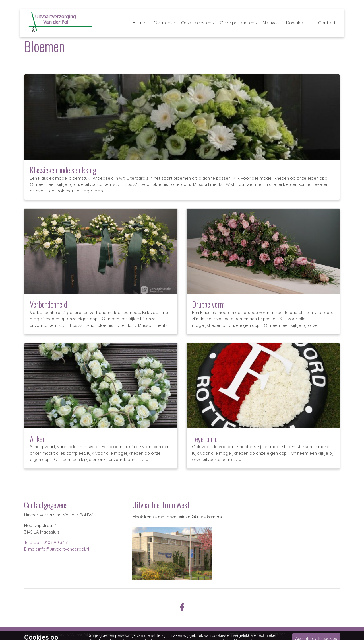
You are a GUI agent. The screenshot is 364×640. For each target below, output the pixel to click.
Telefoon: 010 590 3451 (46, 542)
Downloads (298, 23)
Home (139, 23)
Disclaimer (277, 634)
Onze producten (237, 23)
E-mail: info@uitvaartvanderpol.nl (57, 549)
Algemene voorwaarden (243, 634)
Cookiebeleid (330, 634)
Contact (327, 23)
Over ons (163, 23)
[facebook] (182, 607)
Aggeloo (134, 634)
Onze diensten (196, 23)
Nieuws (270, 23)
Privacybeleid (303, 634)
